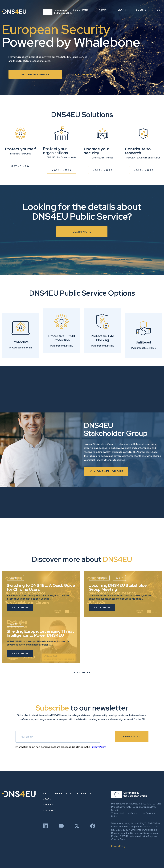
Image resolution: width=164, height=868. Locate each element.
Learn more (62, 170)
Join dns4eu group (106, 471)
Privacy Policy (98, 747)
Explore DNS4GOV (86, 74)
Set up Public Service (35, 74)
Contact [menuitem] (49, 810)
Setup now (20, 166)
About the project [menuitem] (57, 793)
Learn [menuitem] (122, 10)
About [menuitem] (103, 10)
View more (82, 672)
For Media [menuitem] (84, 793)
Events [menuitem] (141, 10)
